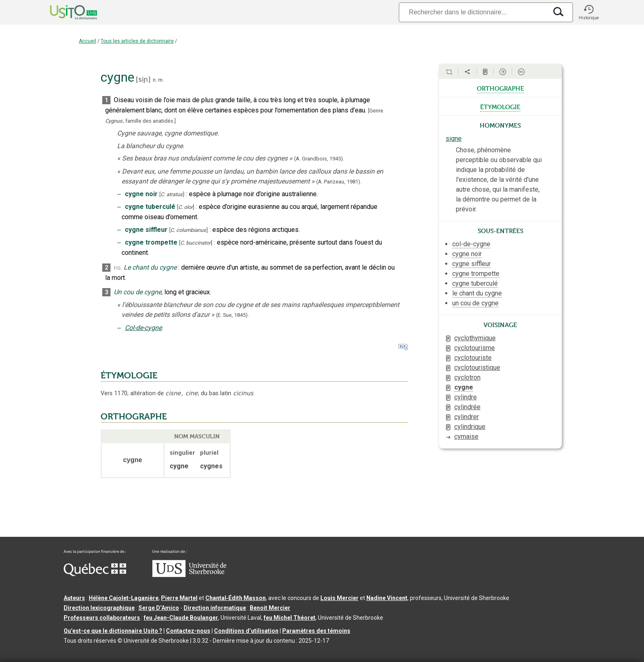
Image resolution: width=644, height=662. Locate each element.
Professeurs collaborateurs (102, 618)
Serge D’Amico (159, 608)
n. (155, 80)
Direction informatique (215, 608)
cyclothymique (475, 338)
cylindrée (467, 407)
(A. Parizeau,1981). (339, 182)
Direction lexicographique (99, 608)
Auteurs (74, 598)
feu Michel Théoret (290, 618)
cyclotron (467, 377)
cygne (464, 387)
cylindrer (467, 417)
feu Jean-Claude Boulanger (181, 618)
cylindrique (470, 427)
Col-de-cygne (143, 328)
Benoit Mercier (270, 608)
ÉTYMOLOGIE (129, 376)
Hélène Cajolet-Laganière (124, 598)
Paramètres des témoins (316, 631)
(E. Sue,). (232, 315)
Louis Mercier (339, 598)
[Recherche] (473, 12)
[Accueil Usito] (64, 12)
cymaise (466, 436)
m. (161, 80)
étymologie (500, 106)
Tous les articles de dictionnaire (137, 41)
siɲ (143, 79)
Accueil (87, 41)
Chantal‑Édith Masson (236, 598)
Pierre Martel (179, 598)
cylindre (466, 397)
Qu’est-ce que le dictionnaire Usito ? (113, 631)
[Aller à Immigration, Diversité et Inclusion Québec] (95, 574)
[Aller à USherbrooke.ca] (189, 575)
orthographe (500, 88)
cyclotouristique (477, 368)
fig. (118, 268)
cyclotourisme (475, 348)
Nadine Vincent (387, 598)
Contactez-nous (188, 631)
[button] (589, 12)
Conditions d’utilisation (246, 631)
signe (454, 139)
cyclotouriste (473, 358)
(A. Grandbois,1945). (319, 159)
